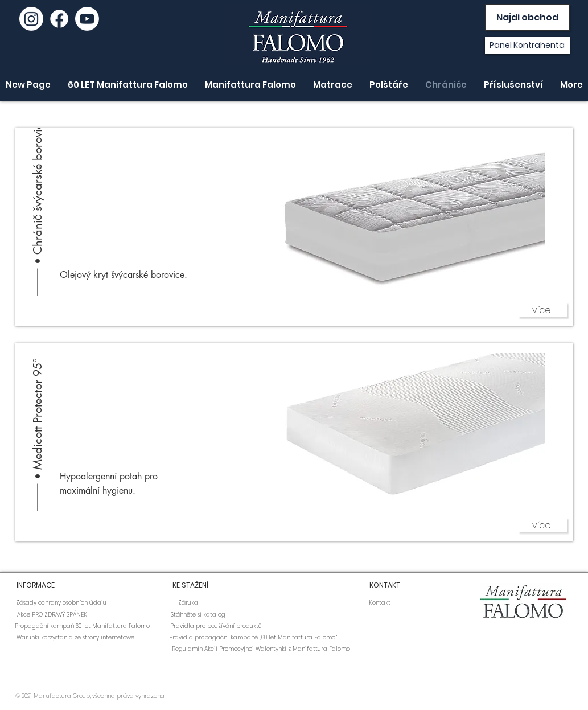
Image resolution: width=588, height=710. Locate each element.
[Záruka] (188, 603)
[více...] (542, 310)
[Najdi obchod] (527, 17)
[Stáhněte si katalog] (198, 615)
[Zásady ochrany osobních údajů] (61, 603)
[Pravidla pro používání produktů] (216, 626)
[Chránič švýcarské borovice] (38, 179)
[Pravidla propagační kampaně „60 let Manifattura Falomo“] (253, 638)
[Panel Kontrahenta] (527, 46)
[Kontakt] (380, 603)
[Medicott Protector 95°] (38, 394)
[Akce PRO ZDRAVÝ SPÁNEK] (52, 615)
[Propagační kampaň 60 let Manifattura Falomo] (82, 626)
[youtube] (87, 19)
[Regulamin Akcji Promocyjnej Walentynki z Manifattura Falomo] (261, 649)
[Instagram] (31, 19)
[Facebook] (59, 19)
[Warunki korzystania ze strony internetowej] (76, 638)
